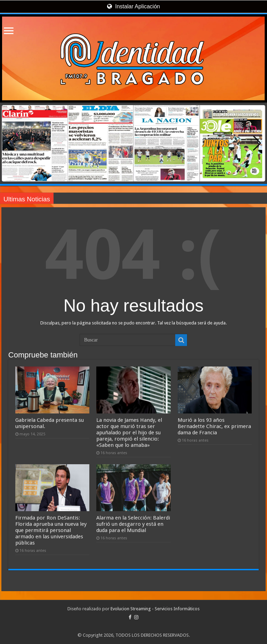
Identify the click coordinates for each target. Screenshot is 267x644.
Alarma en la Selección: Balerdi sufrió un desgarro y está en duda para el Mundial (133, 524)
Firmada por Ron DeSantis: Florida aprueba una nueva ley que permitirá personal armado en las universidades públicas (51, 530)
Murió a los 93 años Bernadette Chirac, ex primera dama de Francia (214, 426)
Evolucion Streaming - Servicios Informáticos (155, 609)
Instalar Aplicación (133, 6)
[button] (257, 143)
